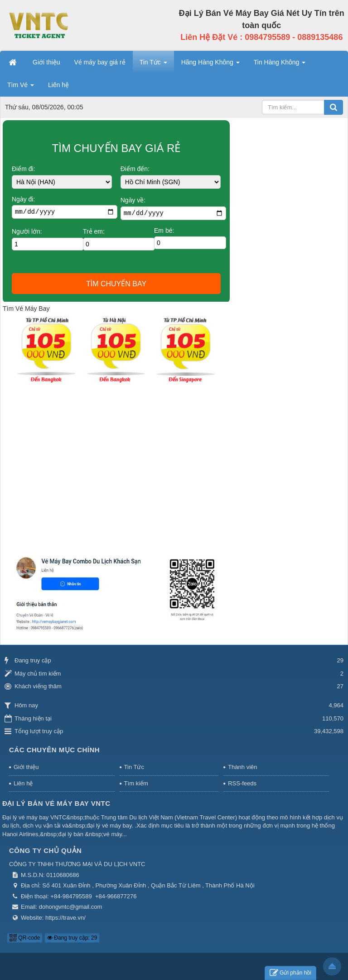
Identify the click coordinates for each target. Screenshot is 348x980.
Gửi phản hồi (290, 973)
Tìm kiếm (136, 783)
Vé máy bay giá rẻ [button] (100, 62)
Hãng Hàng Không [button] (210, 65)
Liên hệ (23, 783)
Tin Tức (134, 767)
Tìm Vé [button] (21, 88)
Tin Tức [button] (153, 65)
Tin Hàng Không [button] (280, 65)
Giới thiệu (26, 767)
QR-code (25, 938)
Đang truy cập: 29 (72, 938)
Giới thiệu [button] (46, 62)
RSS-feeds (242, 783)
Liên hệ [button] (58, 85)
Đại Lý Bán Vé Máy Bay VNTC (56, 803)
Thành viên (242, 767)
